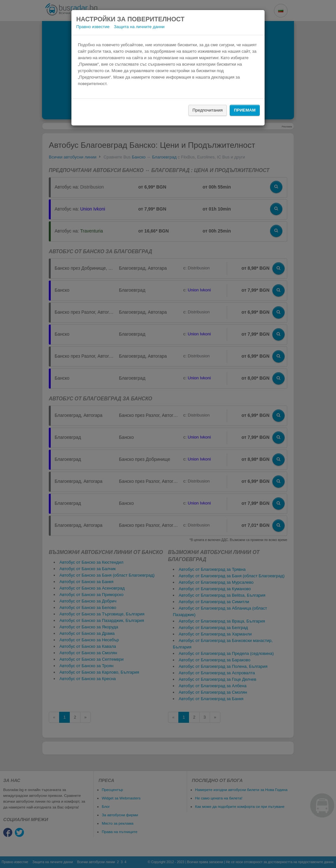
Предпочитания (208, 110)
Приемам (245, 110)
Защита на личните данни (139, 27)
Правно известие (93, 27)
